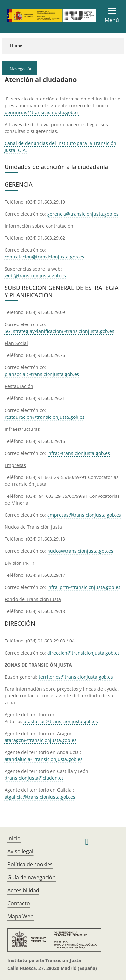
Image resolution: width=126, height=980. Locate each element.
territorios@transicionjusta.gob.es (76, 677)
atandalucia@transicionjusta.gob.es (44, 759)
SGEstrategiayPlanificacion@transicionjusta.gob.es (59, 331)
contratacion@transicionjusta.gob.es (44, 257)
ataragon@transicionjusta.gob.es (41, 740)
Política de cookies (30, 864)
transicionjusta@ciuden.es (35, 778)
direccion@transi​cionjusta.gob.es (84, 653)
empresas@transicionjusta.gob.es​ (84, 515)
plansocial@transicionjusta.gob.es (42, 374)
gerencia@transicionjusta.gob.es (83, 214)
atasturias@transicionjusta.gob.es (61, 721)
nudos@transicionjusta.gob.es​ (80, 551)
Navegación (21, 69)
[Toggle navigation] (110, 15)
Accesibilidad (23, 890)
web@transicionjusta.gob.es (35, 276)
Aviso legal (20, 851)
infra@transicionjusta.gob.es (79, 453)
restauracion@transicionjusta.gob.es (45, 417)
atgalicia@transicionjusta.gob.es (40, 797)
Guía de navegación (32, 877)
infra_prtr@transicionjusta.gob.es (84, 587)
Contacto (19, 903)
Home (16, 46)
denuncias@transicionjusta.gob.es (42, 112)
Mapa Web (21, 916)
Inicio (14, 838)
